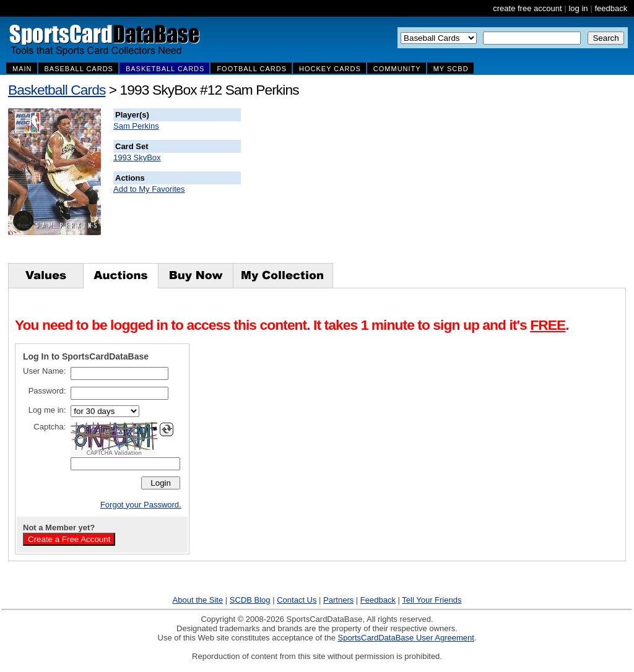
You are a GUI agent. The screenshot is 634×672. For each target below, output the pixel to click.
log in (578, 8)
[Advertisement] (465, 186)
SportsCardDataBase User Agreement (406, 638)
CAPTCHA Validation (114, 453)
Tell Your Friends (432, 600)
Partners (338, 600)
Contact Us (297, 600)
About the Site (198, 600)
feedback (611, 8)
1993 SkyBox (137, 157)
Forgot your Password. (141, 505)
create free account (527, 8)
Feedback (378, 600)
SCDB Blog (250, 600)
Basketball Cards (57, 90)
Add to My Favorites (149, 189)
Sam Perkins (136, 126)
